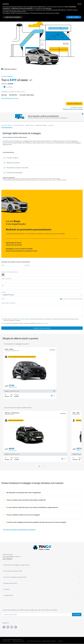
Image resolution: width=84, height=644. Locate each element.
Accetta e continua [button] (74, 17)
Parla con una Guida (14, 245)
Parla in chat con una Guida (73, 109)
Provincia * (4, 292)
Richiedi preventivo (74, 104)
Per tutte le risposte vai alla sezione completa (19, 530)
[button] (79, 4)
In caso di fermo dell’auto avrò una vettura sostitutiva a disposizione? (31, 508)
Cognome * (27, 265)
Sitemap (61, 641)
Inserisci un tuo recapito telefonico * (10, 272)
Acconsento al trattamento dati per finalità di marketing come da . (26, 323)
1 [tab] (39, 466)
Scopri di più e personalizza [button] (13, 17)
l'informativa (22, 319)
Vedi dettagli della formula (10, 98)
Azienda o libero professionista (76, 299)
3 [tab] (44, 466)
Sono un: (3, 299)
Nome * (3, 265)
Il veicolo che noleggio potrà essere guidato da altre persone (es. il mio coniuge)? (35, 522)
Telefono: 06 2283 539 (8, 560)
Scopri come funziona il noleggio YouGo (22, 251)
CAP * (3, 285)
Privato (64, 299)
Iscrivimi (77, 615)
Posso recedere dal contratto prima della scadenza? (25, 500)
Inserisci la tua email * (6, 279)
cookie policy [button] (48, 8)
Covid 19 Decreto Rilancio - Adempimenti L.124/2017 (41, 641)
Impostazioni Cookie (19, 641)
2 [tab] (42, 466)
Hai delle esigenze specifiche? (8, 303)
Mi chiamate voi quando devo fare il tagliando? (22, 493)
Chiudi (83, 114)
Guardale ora (64, 118)
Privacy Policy (45, 323)
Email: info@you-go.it (7, 558)
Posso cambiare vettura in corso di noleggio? (22, 515)
